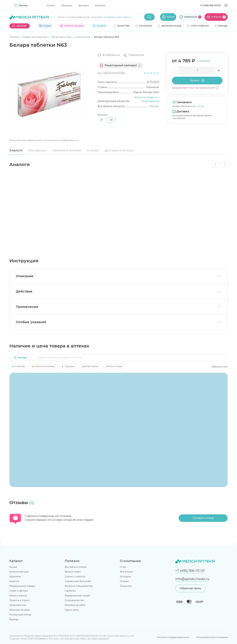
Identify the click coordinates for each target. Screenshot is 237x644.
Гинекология (83, 37)
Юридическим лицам (77, 596)
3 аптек (201, 106)
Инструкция (37, 150)
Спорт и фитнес (19, 591)
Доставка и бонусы (119, 150)
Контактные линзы (20, 615)
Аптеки (51, 5)
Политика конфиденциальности (173, 637)
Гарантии (70, 591)
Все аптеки (126, 572)
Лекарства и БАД (62, 37)
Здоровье (15, 576)
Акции (13, 567)
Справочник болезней (78, 581)
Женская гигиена (20, 610)
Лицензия (67, 5)
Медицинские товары (22, 586)
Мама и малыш (18, 596)
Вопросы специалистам (79, 586)
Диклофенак (124, 17)
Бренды (14, 619)
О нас (123, 567)
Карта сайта (72, 610)
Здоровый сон (18, 605)
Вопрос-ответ (73, 572)
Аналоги (16, 150)
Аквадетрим (110, 17)
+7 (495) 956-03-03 (210, 5)
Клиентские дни (19, 572)
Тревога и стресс (20, 600)
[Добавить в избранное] (109, 55)
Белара (154, 106)
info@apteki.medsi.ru (192, 579)
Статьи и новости (75, 576)
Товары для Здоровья (35, 37)
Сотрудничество (74, 600)
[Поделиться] (134, 55)
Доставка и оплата (76, 567)
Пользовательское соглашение (212, 637)
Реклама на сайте (75, 605)
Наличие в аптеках (67, 150)
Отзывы (93, 150)
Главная (14, 37)
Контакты (100, 5)
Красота (14, 581)
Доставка (84, 5)
